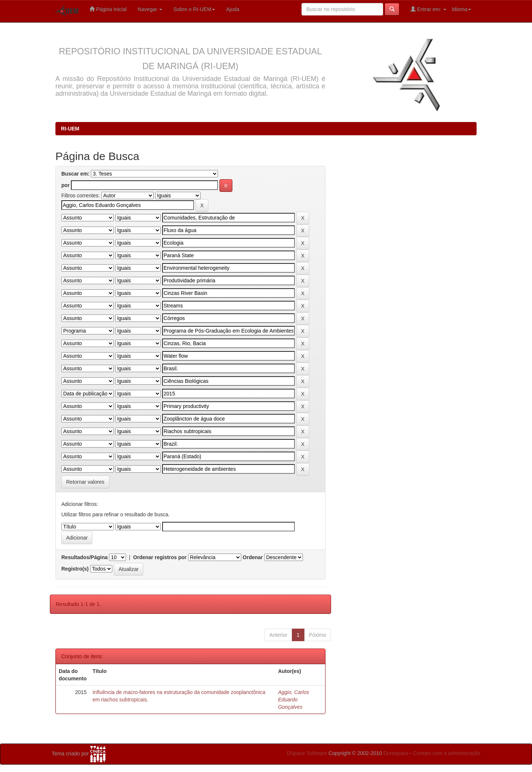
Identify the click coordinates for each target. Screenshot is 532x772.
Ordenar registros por (160, 557)
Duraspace (396, 753)
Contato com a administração (447, 753)
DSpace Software (307, 753)
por (66, 185)
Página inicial (108, 9)
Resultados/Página (84, 557)
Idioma (461, 9)
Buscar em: (75, 174)
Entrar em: (428, 9)
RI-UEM (70, 129)
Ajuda (233, 9)
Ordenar (253, 557)
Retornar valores (85, 482)
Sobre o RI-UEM (194, 9)
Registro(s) (75, 569)
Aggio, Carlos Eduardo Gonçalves (294, 700)
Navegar (150, 9)
